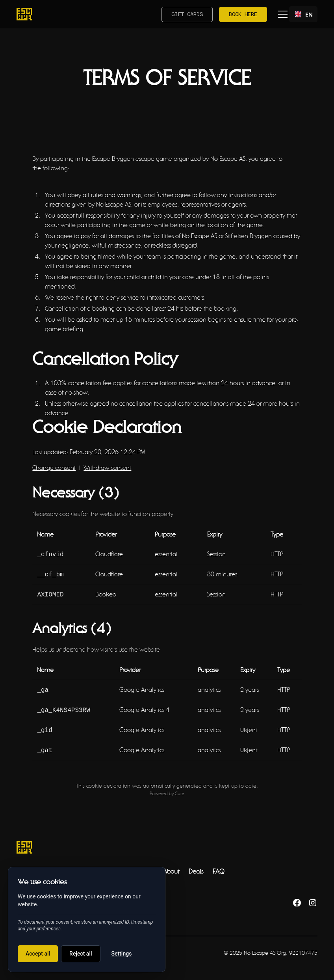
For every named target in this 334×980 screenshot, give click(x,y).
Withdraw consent (107, 468)
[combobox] (303, 14)
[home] (24, 14)
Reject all (81, 954)
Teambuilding (83, 866)
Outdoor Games (132, 866)
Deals (196, 866)
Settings (122, 954)
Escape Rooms (35, 866)
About (171, 866)
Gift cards (187, 14)
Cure (180, 788)
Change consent (54, 468)
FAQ (218, 866)
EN (303, 14)
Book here (243, 14)
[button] (281, 14)
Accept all (38, 954)
